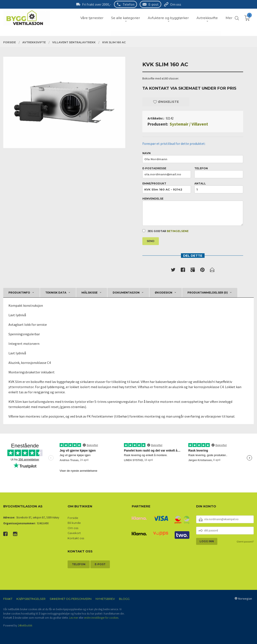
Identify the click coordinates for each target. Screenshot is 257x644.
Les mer (74, 618)
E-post (154, 4)
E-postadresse (167, 172)
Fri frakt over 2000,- (97, 4)
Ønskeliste (166, 102)
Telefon (128, 4)
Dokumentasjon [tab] (126, 293)
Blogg (124, 599)
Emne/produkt (167, 188)
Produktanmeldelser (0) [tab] (208, 293)
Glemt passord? (245, 542)
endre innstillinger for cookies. (102, 618)
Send (151, 241)
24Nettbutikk (25, 625)
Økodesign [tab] (163, 293)
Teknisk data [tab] (56, 293)
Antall (219, 188)
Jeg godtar (165, 231)
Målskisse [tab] (89, 293)
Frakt (8, 599)
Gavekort (74, 533)
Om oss (176, 4)
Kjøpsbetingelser (31, 599)
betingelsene (178, 231)
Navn (193, 157)
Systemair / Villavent (189, 124)
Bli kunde (74, 523)
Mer (229, 18)
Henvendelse (193, 211)
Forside (73, 518)
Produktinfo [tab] (19, 293)
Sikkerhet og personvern (71, 599)
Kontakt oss (76, 538)
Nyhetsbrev (105, 599)
